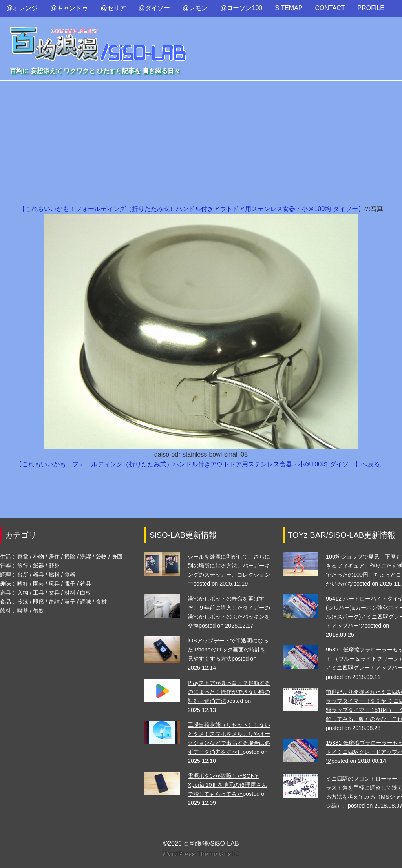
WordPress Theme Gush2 (201, 854)
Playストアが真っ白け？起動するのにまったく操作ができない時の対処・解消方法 (229, 692)
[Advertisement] (201, 145)
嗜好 (23, 584)
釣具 (86, 584)
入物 (23, 593)
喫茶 (23, 611)
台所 (23, 575)
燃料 (54, 575)
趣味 (5, 584)
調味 (86, 602)
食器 (70, 575)
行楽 (5, 566)
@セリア (113, 8)
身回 (117, 557)
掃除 (70, 557)
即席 (38, 602)
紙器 (38, 566)
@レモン (195, 8)
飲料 (5, 611)
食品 (5, 602)
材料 (70, 593)
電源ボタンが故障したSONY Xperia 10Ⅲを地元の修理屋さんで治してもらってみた (227, 785)
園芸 (38, 584)
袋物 (101, 557)
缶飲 (38, 611)
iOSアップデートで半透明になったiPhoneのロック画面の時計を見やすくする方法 (228, 650)
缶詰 (54, 602)
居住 (54, 557)
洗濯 (86, 557)
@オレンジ (22, 8)
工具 (38, 593)
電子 (70, 584)
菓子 (70, 602)
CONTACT (330, 8)
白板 (86, 593)
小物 (38, 557)
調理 (5, 575)
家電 (23, 557)
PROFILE (371, 8)
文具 (54, 593)
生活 (5, 557)
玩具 (54, 584)
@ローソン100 (241, 8)
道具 (5, 593)
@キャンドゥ (69, 8)
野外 (54, 566)
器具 (38, 575)
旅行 (23, 566)
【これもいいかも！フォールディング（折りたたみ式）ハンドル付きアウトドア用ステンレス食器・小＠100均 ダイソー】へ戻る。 (201, 464)
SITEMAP (289, 8)
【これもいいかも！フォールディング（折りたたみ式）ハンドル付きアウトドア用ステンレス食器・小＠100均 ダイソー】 (191, 209)
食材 (101, 602)
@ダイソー (154, 8)
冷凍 (23, 602)
